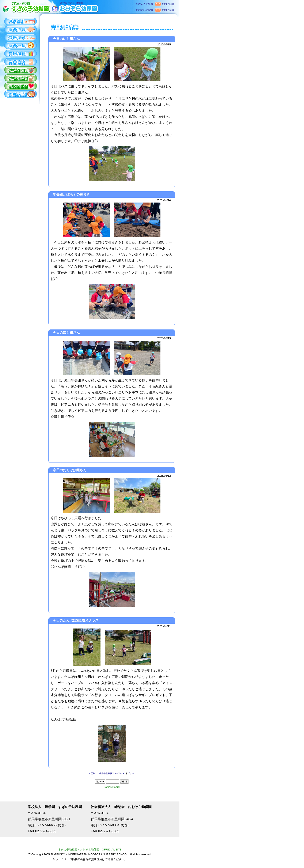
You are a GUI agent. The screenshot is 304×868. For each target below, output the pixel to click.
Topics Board (112, 787)
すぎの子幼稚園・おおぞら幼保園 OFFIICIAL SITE (90, 850)
